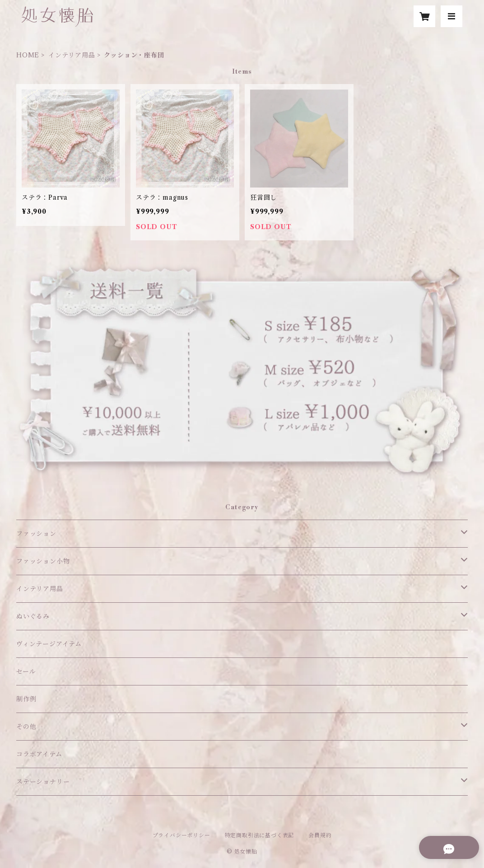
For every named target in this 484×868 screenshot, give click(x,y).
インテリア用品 (72, 55)
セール (26, 671)
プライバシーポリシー (181, 835)
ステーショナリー (43, 782)
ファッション (36, 534)
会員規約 (320, 835)
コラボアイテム (39, 754)
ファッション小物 (43, 561)
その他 (26, 727)
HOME (28, 55)
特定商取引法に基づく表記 (260, 835)
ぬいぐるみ (33, 616)
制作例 (26, 699)
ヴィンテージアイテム (49, 644)
